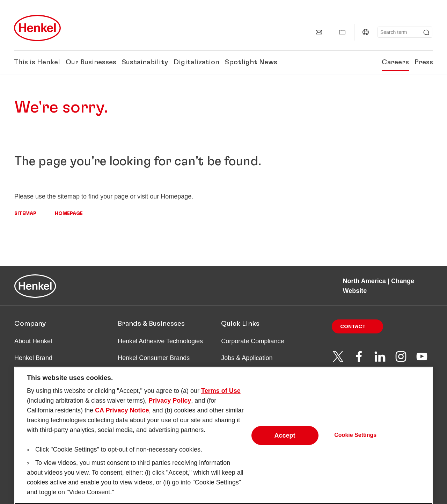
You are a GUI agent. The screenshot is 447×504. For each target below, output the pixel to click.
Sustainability (145, 62)
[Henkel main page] (37, 28)
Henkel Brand (33, 358)
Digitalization (196, 62)
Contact (353, 327)
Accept (285, 442)
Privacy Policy (170, 408)
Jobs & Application (247, 358)
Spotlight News (251, 62)
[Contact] (319, 32)
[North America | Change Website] (366, 32)
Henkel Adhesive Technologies (160, 341)
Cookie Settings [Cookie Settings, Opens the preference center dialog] (355, 442)
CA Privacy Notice (122, 417)
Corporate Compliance (252, 341)
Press (424, 62)
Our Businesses (91, 62)
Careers (395, 62)
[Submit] (426, 33)
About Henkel (33, 341)
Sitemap (25, 214)
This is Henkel (37, 62)
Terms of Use (221, 398)
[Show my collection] (342, 32)
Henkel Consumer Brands (154, 358)
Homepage (69, 214)
